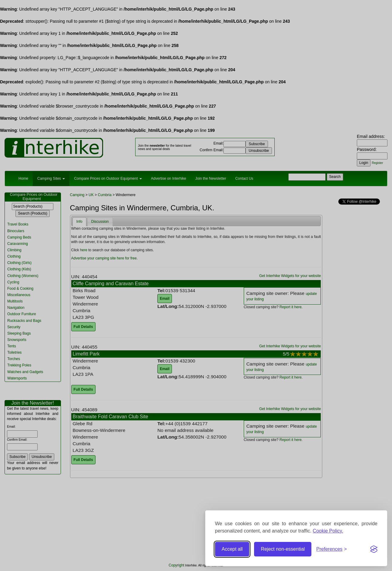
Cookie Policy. (328, 531)
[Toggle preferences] (332, 549)
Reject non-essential (283, 549)
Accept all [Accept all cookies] (232, 549)
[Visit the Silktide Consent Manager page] (374, 549)
